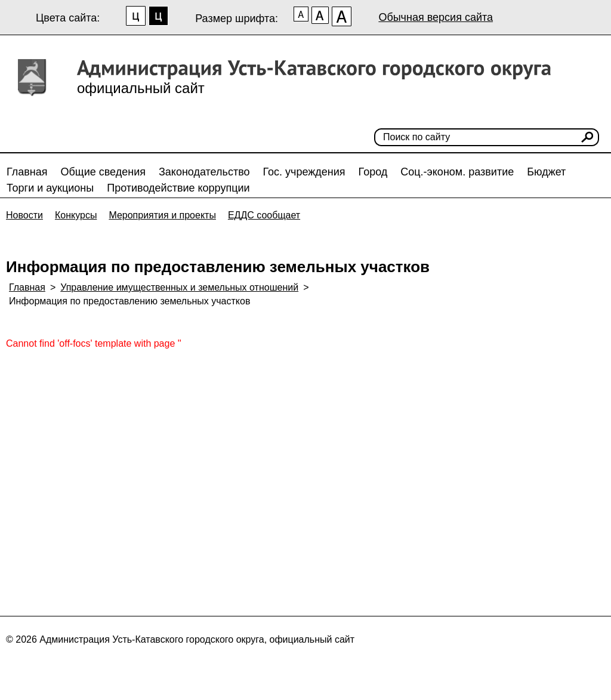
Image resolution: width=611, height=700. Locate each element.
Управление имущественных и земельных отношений (179, 287)
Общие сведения (103, 172)
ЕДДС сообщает (264, 215)
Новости (24, 215)
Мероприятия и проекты (162, 215)
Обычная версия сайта (436, 17)
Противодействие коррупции (178, 188)
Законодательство (204, 172)
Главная (27, 172)
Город (373, 172)
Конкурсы (76, 215)
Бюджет (546, 172)
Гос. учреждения (304, 172)
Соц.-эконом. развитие (457, 172)
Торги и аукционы (50, 188)
